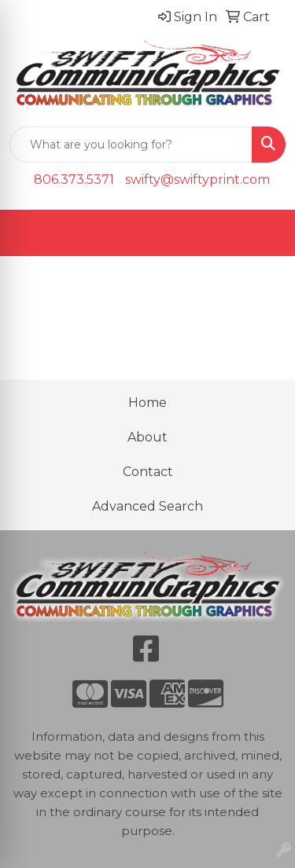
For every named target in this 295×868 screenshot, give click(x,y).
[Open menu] (264, 233)
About (147, 437)
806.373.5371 (74, 179)
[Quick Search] (131, 145)
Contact (148, 472)
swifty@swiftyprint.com (197, 179)
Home (147, 403)
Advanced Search (147, 506)
